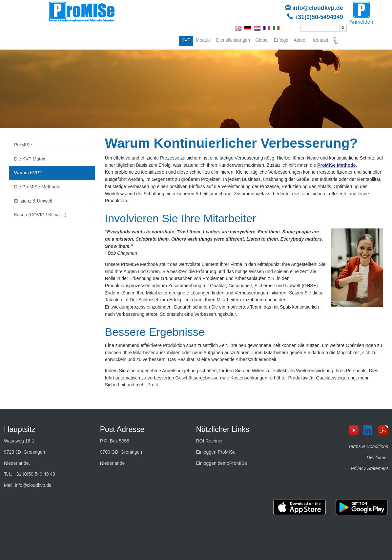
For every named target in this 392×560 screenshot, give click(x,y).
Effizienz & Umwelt (33, 201)
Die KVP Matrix (30, 159)
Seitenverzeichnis (336, 41)
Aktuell (300, 39)
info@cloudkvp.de (318, 8)
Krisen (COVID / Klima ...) (40, 215)
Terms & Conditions (368, 446)
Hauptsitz (20, 429)
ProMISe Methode (336, 165)
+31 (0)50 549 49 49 (35, 474)
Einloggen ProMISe (216, 452)
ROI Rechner (209, 441)
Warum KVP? (28, 173)
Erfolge (281, 39)
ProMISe (23, 145)
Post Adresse (122, 429)
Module (203, 39)
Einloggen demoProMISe (221, 463)
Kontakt (320, 39)
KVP (186, 40)
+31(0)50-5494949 (319, 17)
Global (262, 39)
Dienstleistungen (233, 39)
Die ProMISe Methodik (37, 187)
